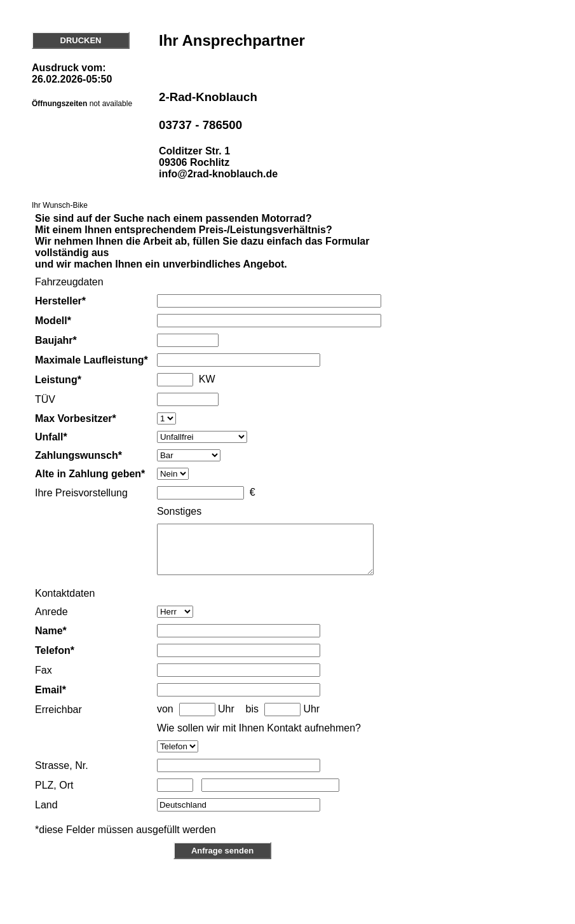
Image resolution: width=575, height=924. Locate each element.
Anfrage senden (222, 880)
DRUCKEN (81, 40)
